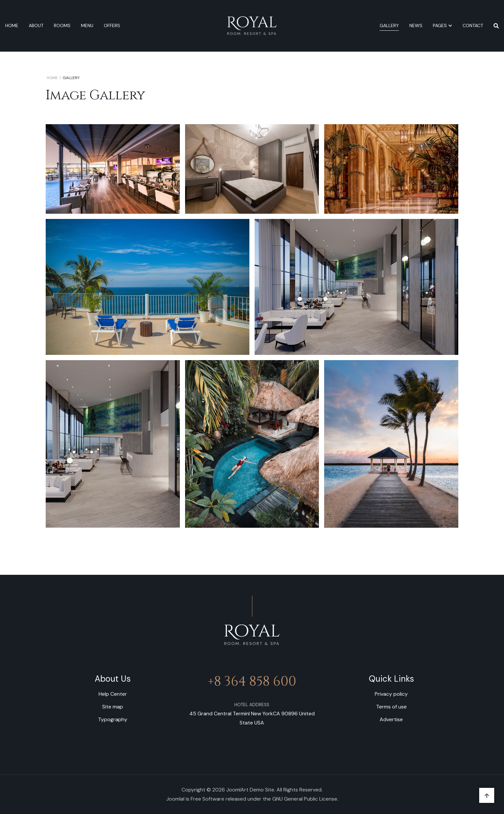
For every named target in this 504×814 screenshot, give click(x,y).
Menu (87, 25)
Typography (113, 719)
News (416, 25)
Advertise (391, 719)
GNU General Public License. (305, 799)
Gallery (389, 25)
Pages (440, 25)
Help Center (113, 694)
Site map (113, 707)
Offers (112, 25)
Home (12, 25)
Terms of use (391, 707)
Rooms (62, 25)
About (36, 25)
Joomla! (175, 799)
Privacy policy (391, 694)
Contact (473, 25)
